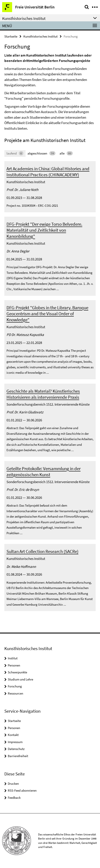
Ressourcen (15, 693)
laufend (15, 153)
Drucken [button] (13, 784)
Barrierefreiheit (18, 756)
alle (66, 153)
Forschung (15, 686)
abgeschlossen (41, 153)
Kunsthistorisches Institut (40, 36)
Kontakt (13, 735)
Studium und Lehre (20, 679)
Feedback (14, 798)
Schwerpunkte (17, 672)
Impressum (15, 742)
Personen (14, 665)
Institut (13, 658)
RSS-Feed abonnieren (22, 790)
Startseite (11, 36)
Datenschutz (16, 749)
